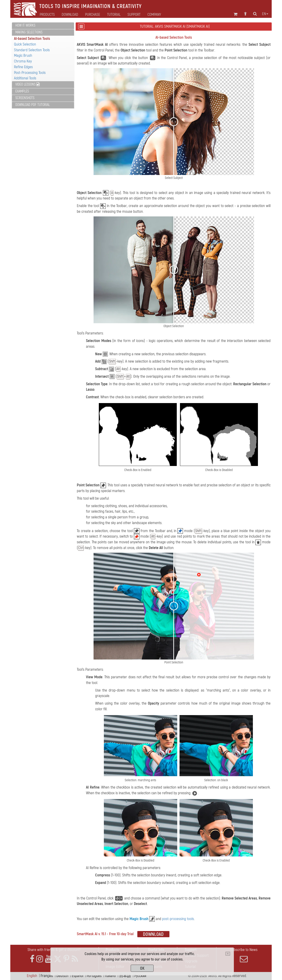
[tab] (43, 26)
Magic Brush (23, 55)
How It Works (25, 25)
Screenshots (25, 98)
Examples (22, 91)
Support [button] (134, 15)
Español (77, 976)
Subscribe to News (244, 955)
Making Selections (29, 32)
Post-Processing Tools (30, 73)
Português (94, 976)
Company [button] (154, 15)
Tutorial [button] (114, 15)
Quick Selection (25, 44)
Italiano (110, 976)
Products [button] (47, 15)
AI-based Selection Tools (32, 39)
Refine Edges (23, 67)
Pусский (140, 976)
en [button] (265, 14)
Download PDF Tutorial (33, 105)
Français (47, 976)
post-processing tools (178, 919)
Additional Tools (25, 78)
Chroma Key (23, 61)
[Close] (228, 954)
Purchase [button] (93, 15)
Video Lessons (28, 84)
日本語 (125, 976)
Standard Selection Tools (32, 50)
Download (70, 15)
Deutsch (62, 976)
